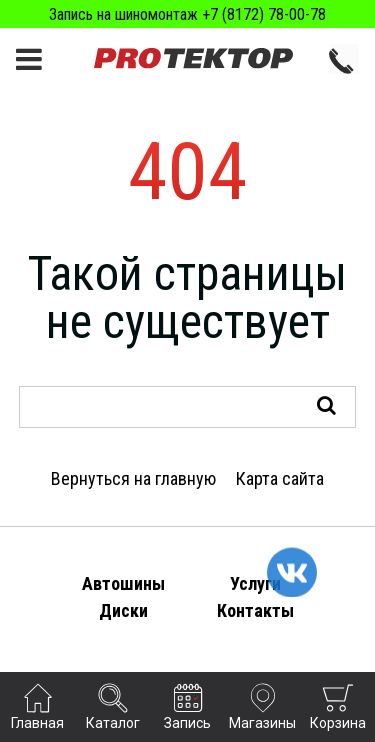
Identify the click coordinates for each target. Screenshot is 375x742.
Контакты (255, 610)
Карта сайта (280, 478)
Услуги (255, 583)
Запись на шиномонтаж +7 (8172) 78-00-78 (187, 14)
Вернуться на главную (133, 478)
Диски (123, 610)
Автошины (123, 583)
